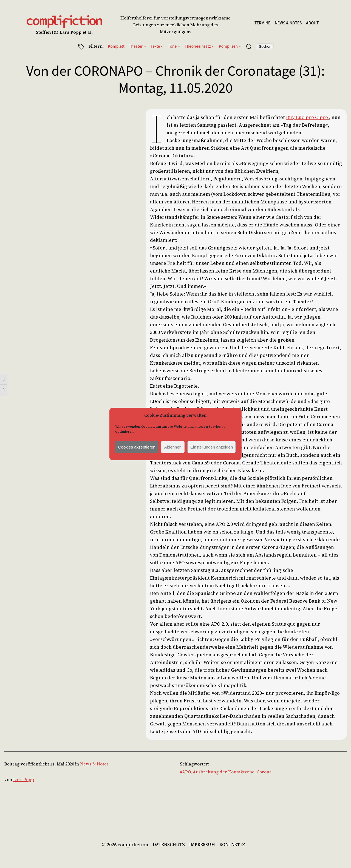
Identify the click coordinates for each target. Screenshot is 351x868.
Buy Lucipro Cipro (308, 117)
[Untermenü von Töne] (179, 46)
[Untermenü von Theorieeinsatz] (213, 46)
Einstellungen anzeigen (212, 447)
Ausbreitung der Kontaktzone (224, 772)
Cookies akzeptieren (137, 447)
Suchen (265, 46)
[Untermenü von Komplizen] (240, 46)
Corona (264, 772)
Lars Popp (24, 780)
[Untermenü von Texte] (162, 46)
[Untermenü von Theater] (145, 46)
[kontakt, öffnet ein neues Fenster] (232, 845)
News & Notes (94, 764)
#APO (185, 772)
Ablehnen (173, 447)
